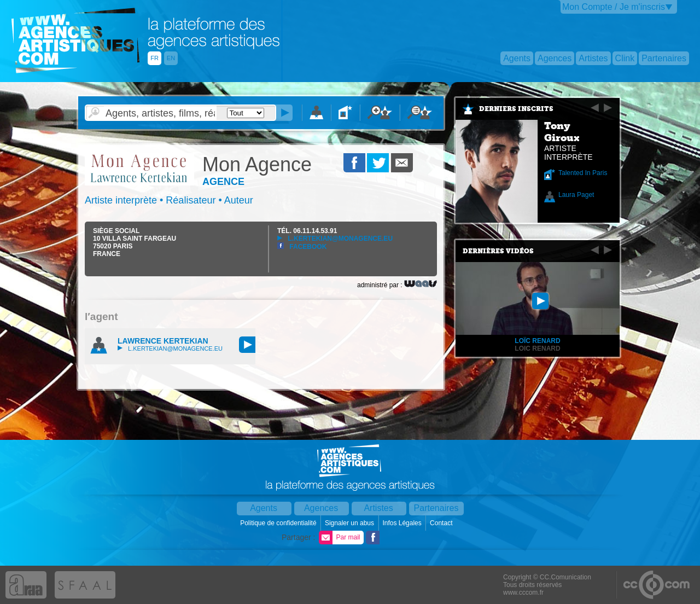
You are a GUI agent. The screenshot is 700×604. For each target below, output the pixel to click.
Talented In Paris (583, 173)
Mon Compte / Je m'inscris (614, 7)
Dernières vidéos (498, 251)
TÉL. (307, 231)
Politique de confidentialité (279, 523)
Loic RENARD (537, 349)
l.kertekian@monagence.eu (335, 239)
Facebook (302, 247)
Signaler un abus (350, 523)
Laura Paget (576, 195)
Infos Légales (403, 523)
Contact (442, 523)
